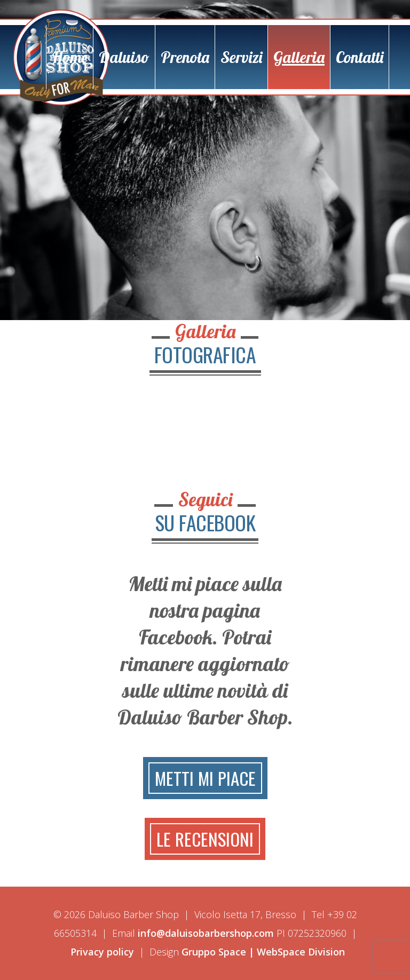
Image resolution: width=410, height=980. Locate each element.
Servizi (241, 57)
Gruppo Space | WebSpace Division (263, 952)
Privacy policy (102, 952)
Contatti (360, 57)
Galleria (299, 57)
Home (70, 57)
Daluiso (124, 57)
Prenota (185, 57)
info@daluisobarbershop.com (206, 933)
